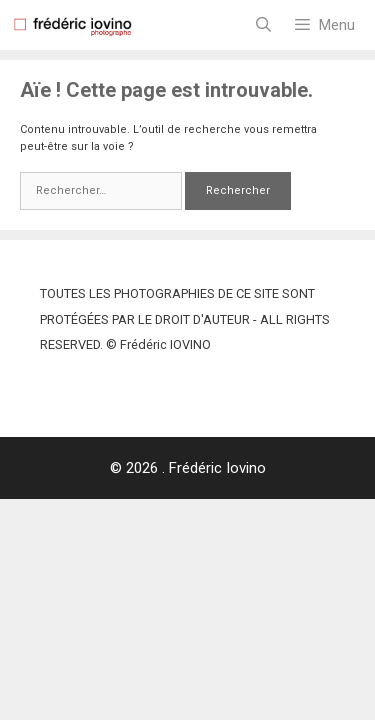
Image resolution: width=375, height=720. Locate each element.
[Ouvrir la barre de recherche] (262, 25)
